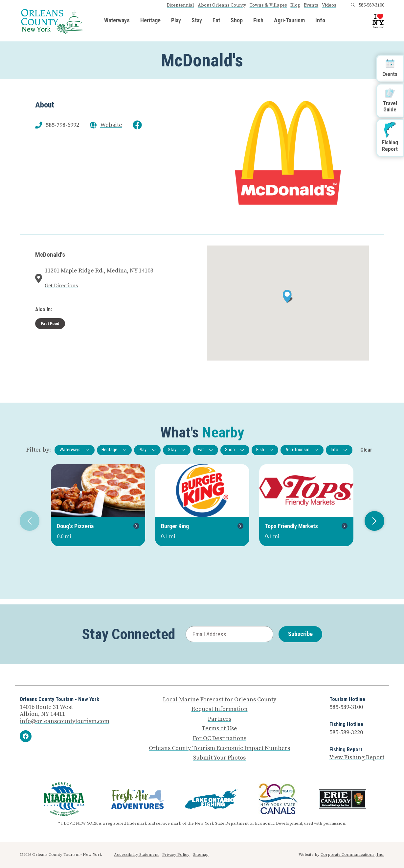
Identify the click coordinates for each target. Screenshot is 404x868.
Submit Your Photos (219, 758)
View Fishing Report (357, 757)
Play (176, 21)
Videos (329, 5)
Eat (216, 21)
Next (372, 521)
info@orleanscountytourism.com (65, 721)
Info (320, 21)
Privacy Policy (176, 855)
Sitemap (201, 855)
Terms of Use (219, 729)
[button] (288, 296)
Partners (220, 719)
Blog (295, 5)
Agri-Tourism (289, 21)
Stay (197, 21)
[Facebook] (26, 736)
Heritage (150, 21)
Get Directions (61, 286)
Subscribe (300, 634)
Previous (27, 521)
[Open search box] (353, 5)
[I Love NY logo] (378, 21)
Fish (258, 21)
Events (311, 5)
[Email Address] (229, 634)
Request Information (220, 709)
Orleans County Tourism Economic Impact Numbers (219, 748)
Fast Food (50, 323)
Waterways (117, 21)
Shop (237, 21)
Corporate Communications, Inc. (352, 855)
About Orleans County (222, 5)
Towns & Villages (268, 5)
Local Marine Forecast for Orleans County (220, 700)
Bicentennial (180, 5)
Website (111, 125)
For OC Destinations (220, 739)
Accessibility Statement (136, 855)
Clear (366, 450)
